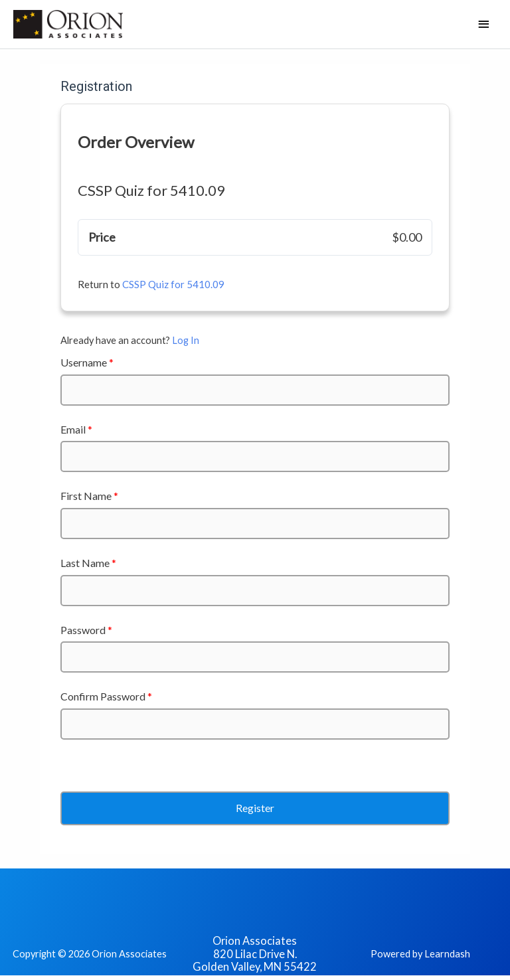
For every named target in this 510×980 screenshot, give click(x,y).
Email (76, 429)
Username (87, 362)
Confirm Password (106, 696)
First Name (89, 496)
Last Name (88, 563)
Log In (186, 340)
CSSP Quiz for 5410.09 (173, 284)
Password (86, 630)
